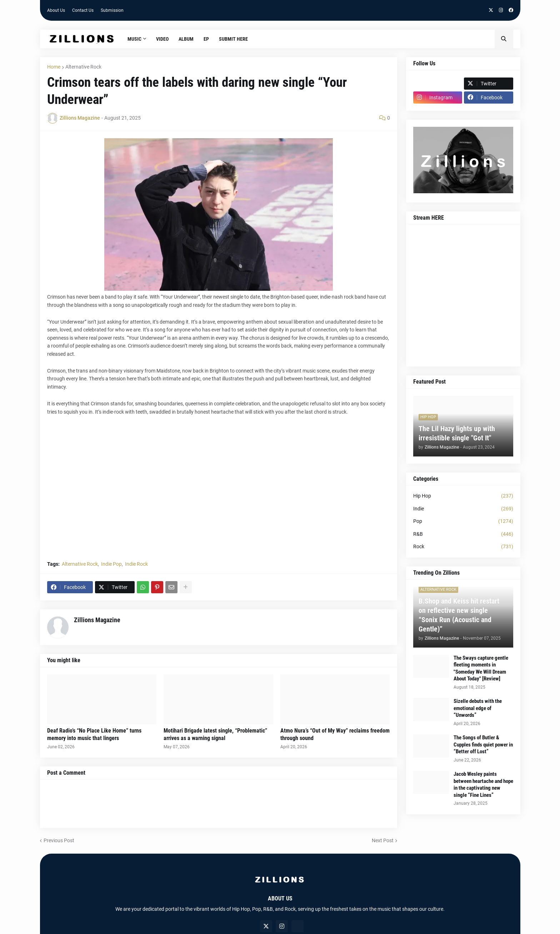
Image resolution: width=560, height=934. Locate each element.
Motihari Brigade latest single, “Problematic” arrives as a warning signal (215, 734)
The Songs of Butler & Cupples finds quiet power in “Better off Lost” (483, 745)
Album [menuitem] (186, 39)
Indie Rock (136, 564)
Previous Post (59, 840)
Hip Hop (463, 496)
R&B (463, 534)
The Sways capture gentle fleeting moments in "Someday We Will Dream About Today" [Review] (481, 668)
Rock (463, 547)
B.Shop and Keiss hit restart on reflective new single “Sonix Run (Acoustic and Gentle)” (459, 615)
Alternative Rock (83, 67)
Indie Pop (111, 564)
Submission (112, 10)
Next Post (383, 840)
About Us (56, 10)
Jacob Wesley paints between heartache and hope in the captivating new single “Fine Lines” (483, 785)
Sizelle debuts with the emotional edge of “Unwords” (478, 708)
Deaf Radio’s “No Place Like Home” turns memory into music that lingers (94, 734)
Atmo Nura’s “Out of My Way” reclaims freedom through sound (335, 734)
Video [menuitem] (162, 39)
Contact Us (83, 10)
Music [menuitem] (134, 39)
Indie (463, 509)
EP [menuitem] (206, 39)
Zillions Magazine (97, 620)
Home (54, 67)
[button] (504, 39)
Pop (463, 521)
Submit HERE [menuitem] (233, 39)
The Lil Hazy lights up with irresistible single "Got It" (457, 433)
